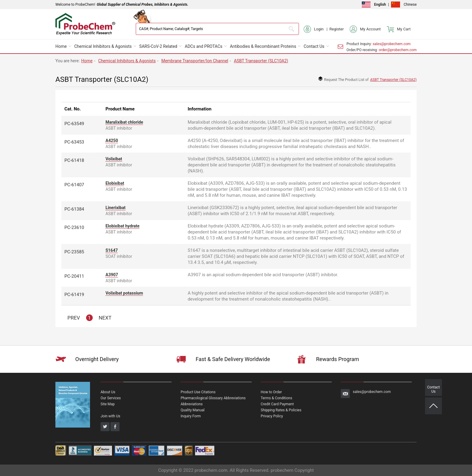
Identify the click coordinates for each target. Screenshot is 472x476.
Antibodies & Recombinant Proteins (263, 46)
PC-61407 (74, 185)
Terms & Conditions (276, 398)
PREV (74, 318)
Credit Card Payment (277, 404)
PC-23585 (74, 252)
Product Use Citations (198, 392)
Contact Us (314, 46)
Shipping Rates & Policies (281, 410)
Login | (317, 29)
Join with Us (110, 416)
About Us (108, 392)
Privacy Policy (272, 416)
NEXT (105, 318)
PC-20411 (74, 276)
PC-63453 (74, 142)
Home (61, 46)
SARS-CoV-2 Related (158, 46)
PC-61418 (74, 160)
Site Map (108, 404)
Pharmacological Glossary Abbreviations (213, 398)
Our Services (111, 398)
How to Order (271, 392)
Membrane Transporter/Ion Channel (195, 61)
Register (337, 29)
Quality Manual (193, 410)
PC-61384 (74, 209)
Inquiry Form (191, 416)
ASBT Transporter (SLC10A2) (261, 61)
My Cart (399, 29)
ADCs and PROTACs (204, 46)
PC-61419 (74, 295)
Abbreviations (192, 404)
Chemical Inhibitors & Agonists (103, 46)
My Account (365, 29)
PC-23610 (74, 227)
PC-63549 (74, 124)
